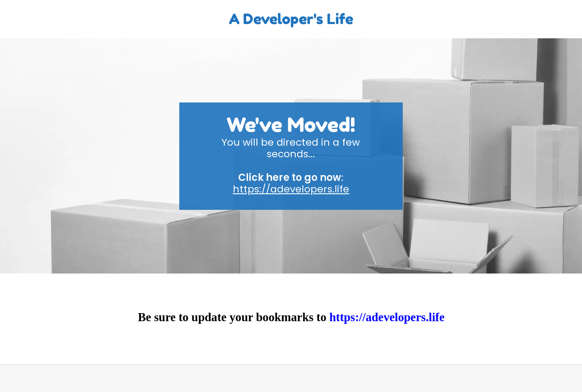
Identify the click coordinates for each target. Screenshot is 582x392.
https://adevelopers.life (291, 189)
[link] (291, 22)
